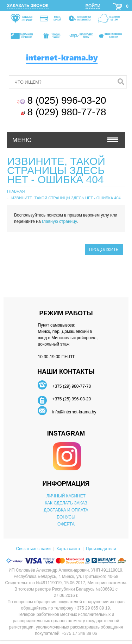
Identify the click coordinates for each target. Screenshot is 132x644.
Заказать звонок (28, 6)
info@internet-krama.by (74, 412)
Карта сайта (68, 549)
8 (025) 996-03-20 (68, 100)
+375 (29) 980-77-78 (71, 386)
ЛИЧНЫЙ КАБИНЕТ (66, 496)
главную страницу (59, 221)
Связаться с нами (33, 549)
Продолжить (104, 249)
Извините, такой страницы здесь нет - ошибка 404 (66, 198)
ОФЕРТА (66, 524)
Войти (93, 6)
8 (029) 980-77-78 (68, 112)
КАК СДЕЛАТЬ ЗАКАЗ (66, 503)
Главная (16, 191)
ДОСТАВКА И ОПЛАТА (66, 510)
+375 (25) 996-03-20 (71, 399)
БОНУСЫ (66, 517)
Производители (101, 549)
